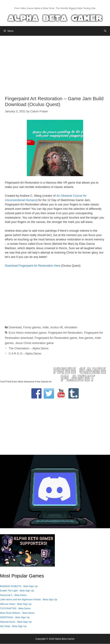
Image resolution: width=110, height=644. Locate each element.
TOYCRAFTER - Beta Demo (15, 608)
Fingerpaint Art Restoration (65, 333)
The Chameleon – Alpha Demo (29, 348)
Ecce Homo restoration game (27, 333)
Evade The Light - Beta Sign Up (17, 590)
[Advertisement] (55, 63)
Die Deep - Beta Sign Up (13, 626)
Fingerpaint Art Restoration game (56, 338)
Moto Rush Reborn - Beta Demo (17, 613)
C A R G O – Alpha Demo (25, 354)
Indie (46, 327)
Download (15, 327)
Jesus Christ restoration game (34, 343)
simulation (71, 327)
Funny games (32, 327)
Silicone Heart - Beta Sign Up (16, 604)
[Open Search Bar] (105, 31)
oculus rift (57, 327)
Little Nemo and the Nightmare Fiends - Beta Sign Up (29, 599)
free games (86, 338)
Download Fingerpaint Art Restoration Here (32, 266)
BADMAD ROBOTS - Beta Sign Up (19, 586)
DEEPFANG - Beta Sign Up (15, 617)
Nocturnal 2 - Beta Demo (13, 595)
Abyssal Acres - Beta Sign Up (16, 622)
